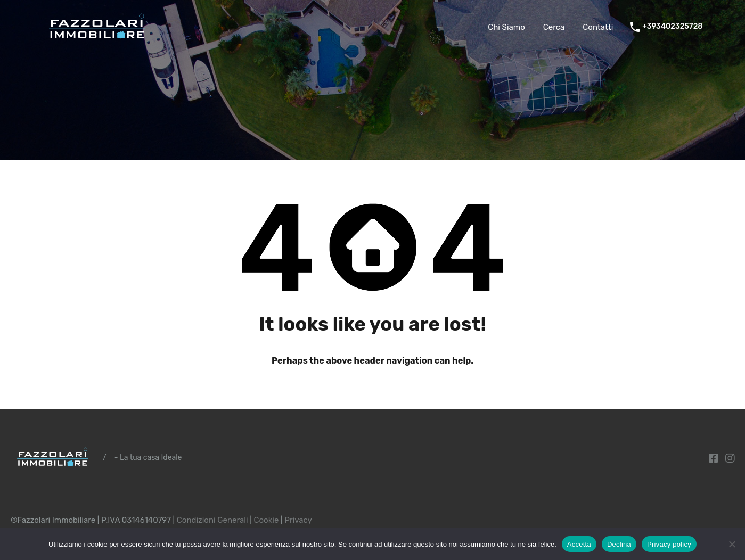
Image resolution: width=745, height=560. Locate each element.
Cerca (554, 27)
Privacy (298, 520)
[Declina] (732, 545)
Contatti (598, 27)
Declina (619, 544)
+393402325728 (672, 27)
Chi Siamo (506, 27)
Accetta (579, 544)
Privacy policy (669, 544)
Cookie (266, 520)
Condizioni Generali (212, 520)
